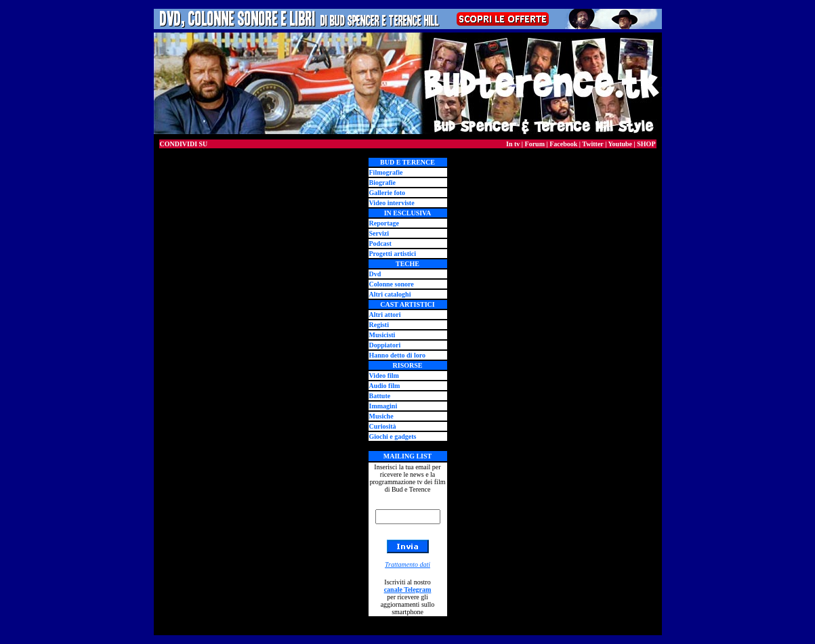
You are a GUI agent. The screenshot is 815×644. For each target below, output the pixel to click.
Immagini (383, 406)
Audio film (385, 386)
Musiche (381, 416)
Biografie (382, 183)
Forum (535, 144)
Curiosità (383, 426)
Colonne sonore (392, 284)
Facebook (563, 144)
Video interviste (392, 203)
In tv (513, 144)
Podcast (380, 243)
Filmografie (386, 172)
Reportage (384, 223)
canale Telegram (408, 589)
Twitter (592, 144)
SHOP (646, 144)
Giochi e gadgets (393, 436)
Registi (379, 325)
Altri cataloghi (390, 294)
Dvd (375, 274)
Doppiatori (385, 345)
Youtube (620, 144)
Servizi (379, 233)
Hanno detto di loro (397, 355)
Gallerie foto (388, 193)
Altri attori (385, 315)
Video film (384, 375)
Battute (380, 396)
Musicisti (382, 335)
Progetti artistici (393, 254)
